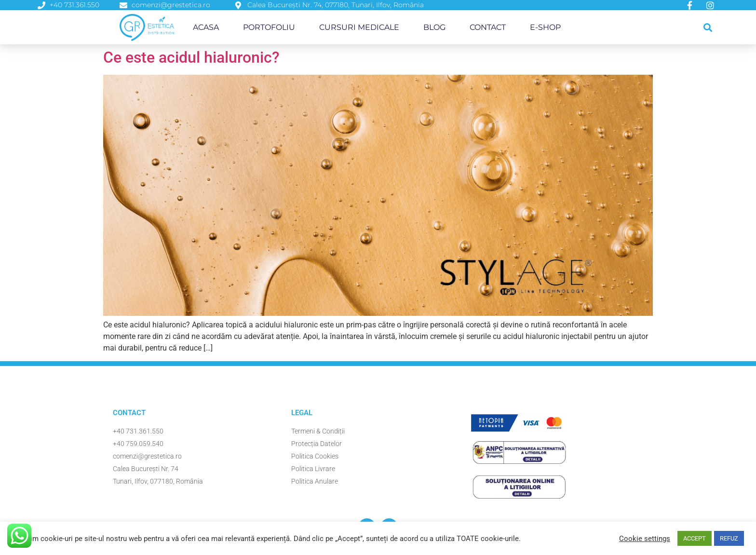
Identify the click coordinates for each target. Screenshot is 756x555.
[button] (708, 27)
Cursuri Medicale (359, 27)
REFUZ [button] (729, 538)
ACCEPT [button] (695, 538)
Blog (434, 27)
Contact (488, 27)
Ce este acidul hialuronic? (191, 57)
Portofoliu (269, 27)
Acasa (206, 27)
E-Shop (545, 27)
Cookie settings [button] (645, 539)
